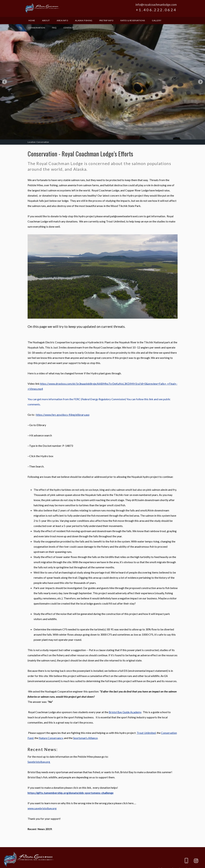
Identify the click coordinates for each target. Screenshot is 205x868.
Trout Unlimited (146, 733)
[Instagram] (196, 861)
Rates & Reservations (133, 20)
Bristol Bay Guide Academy (125, 712)
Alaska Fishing (84, 20)
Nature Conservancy (51, 738)
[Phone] (186, 861)
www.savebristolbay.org (42, 808)
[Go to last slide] (5, 82)
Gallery (157, 20)
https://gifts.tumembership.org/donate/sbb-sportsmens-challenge (71, 793)
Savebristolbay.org (39, 762)
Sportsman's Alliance (85, 738)
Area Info (62, 20)
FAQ (54, 28)
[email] (177, 861)
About (46, 20)
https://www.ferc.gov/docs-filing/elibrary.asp (63, 415)
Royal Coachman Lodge (42, 8)
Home (32, 20)
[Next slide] (200, 82)
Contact (69, 28)
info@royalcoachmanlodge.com (156, 5)
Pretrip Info (106, 20)
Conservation (37, 28)
